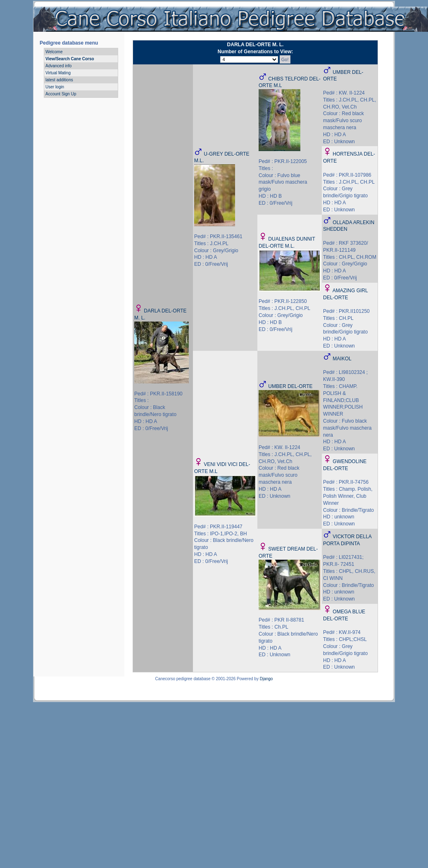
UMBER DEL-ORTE (290, 386)
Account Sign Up (61, 94)
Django (266, 679)
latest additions (59, 80)
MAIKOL (342, 359)
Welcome (54, 52)
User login (55, 87)
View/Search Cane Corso (70, 59)
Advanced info (58, 66)
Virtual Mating (58, 73)
